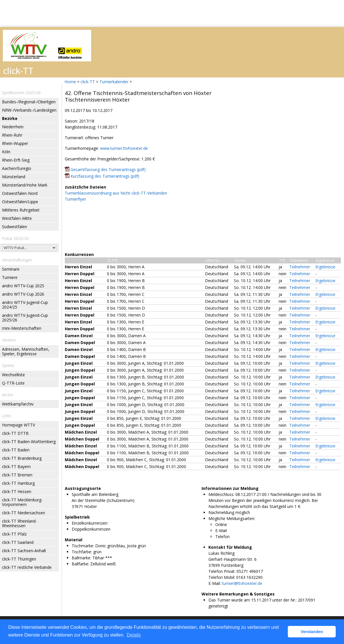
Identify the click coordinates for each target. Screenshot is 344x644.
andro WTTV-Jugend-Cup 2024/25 (25, 305)
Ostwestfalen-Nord (20, 193)
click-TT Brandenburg (22, 458)
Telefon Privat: (222, 571)
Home (70, 82)
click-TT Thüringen (19, 559)
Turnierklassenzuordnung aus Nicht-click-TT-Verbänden (116, 193)
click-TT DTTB (15, 433)
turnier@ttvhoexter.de (242, 583)
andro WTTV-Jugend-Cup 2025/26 (25, 318)
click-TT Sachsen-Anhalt (24, 551)
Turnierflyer (75, 199)
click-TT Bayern (16, 466)
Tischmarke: (83, 546)
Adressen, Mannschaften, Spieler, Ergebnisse (26, 351)
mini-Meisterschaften (22, 328)
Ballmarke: (81, 558)
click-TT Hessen (17, 491)
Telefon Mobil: (222, 577)
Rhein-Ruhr (12, 135)
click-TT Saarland (18, 542)
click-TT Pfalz (14, 534)
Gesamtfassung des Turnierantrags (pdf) (108, 169)
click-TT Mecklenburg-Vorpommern (22, 502)
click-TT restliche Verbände (27, 567)
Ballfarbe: (80, 564)
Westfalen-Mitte (17, 218)
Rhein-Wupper (15, 143)
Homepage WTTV (18, 425)
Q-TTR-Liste (13, 383)
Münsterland (14, 177)
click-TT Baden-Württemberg (29, 442)
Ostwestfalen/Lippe (20, 202)
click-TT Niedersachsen (24, 513)
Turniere (10, 277)
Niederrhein (13, 127)
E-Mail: (215, 583)
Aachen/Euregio (17, 168)
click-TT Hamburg (18, 483)
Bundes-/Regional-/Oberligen (29, 102)
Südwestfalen (14, 227)
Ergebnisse (325, 267)
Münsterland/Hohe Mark (25, 185)
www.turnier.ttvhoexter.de (124, 148)
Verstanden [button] (312, 632)
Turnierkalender (114, 82)
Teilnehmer (300, 267)
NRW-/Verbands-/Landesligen (29, 110)
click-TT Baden (16, 450)
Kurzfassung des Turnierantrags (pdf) (105, 176)
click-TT (88, 82)
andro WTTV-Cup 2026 (23, 294)
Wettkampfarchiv (18, 404)
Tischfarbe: (82, 552)
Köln (6, 152)
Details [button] (134, 635)
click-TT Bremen (17, 475)
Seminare (11, 269)
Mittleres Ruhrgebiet (21, 210)
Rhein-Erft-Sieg (16, 160)
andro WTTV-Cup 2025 (23, 286)
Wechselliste (13, 375)
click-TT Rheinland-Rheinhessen (19, 523)
